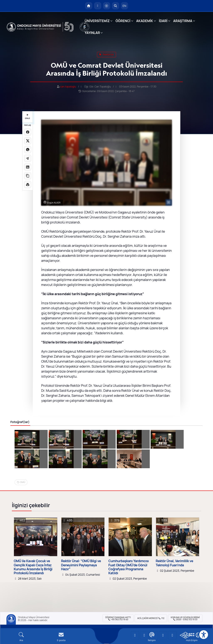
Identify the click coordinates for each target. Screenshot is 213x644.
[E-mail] (61, 637)
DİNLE (28, 117)
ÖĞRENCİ (123, 21)
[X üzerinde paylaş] (28, 141)
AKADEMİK (145, 21)
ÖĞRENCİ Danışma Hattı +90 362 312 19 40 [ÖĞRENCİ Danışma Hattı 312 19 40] (118, 618)
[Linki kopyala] (28, 176)
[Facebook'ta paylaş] (28, 132)
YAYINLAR (92, 33)
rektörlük (106, 54)
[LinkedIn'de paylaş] (28, 167)
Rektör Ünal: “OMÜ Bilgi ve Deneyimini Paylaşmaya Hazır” (81, 565)
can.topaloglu (68, 87)
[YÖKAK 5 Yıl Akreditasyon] (84, 27)
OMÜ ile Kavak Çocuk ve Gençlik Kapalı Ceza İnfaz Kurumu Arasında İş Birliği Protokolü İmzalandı (33, 567)
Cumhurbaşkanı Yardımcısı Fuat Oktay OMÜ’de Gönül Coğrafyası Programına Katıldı (129, 567)
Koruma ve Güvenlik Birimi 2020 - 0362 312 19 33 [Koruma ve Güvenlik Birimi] (185, 618)
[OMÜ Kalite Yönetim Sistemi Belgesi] (185, 635)
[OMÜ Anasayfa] (89, 6)
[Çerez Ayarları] (198, 635)
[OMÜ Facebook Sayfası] (172, 635)
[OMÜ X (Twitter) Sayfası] (163, 635)
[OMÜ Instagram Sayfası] (154, 635)
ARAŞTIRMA (183, 21)
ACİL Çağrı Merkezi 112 (151, 618)
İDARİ (163, 21)
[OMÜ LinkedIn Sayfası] (144, 635)
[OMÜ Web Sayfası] (40, 27)
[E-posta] (98, 6)
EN (124, 6)
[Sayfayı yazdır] (28, 185)
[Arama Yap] (116, 6)
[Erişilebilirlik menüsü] (204, 635)
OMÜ (23, 482)
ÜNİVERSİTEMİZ (97, 21)
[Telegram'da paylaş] (28, 158)
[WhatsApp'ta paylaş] (28, 150)
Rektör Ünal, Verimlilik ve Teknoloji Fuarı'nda (175, 563)
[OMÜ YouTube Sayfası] (135, 635)
